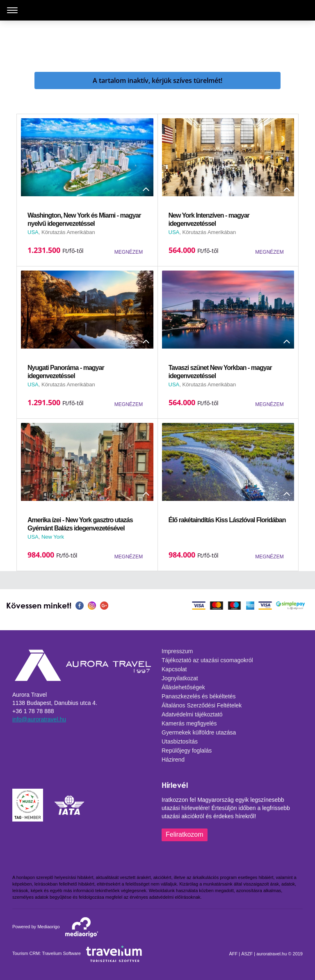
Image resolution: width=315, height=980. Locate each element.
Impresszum (177, 651)
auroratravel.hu (272, 954)
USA (33, 232)
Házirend (173, 760)
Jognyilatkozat (180, 678)
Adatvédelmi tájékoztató (192, 714)
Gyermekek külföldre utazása (199, 732)
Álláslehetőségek (183, 687)
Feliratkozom (185, 834)
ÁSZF (247, 954)
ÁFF (233, 954)
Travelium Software (62, 953)
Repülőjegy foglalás (187, 750)
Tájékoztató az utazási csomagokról (207, 660)
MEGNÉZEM (129, 252)
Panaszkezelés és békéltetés (199, 696)
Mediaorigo (48, 927)
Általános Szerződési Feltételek (202, 705)
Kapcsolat (174, 669)
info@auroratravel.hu (39, 719)
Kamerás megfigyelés (189, 723)
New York (53, 537)
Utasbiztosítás (180, 741)
